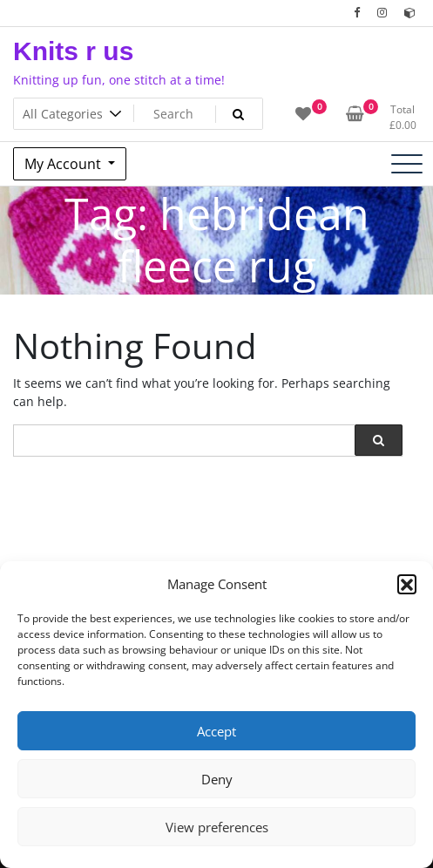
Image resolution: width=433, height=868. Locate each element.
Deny (217, 779)
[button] (407, 584)
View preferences (217, 827)
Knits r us (73, 51)
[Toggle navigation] (407, 164)
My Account (64, 164)
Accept (216, 731)
